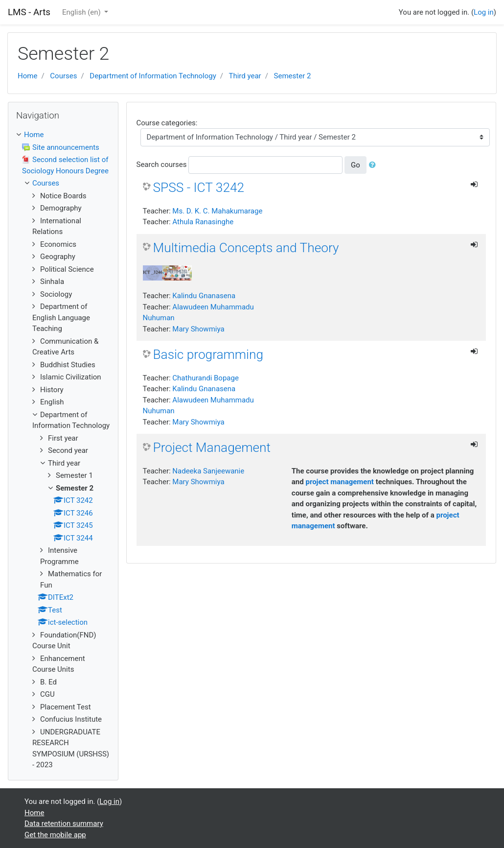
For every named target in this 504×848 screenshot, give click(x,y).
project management (340, 482)
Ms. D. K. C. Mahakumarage (217, 211)
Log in (484, 12)
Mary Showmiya (198, 329)
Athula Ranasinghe (203, 222)
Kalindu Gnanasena (204, 296)
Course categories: (167, 123)
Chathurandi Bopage (206, 378)
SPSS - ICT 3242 (199, 188)
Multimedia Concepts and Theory (246, 248)
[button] (374, 165)
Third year (245, 76)
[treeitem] (63, 135)
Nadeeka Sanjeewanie (208, 471)
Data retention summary (64, 824)
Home (27, 76)
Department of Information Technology (153, 76)
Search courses (162, 165)
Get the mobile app (55, 835)
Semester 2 (293, 76)
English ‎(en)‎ (82, 12)
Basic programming (208, 354)
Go (355, 165)
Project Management (212, 448)
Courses (63, 76)
